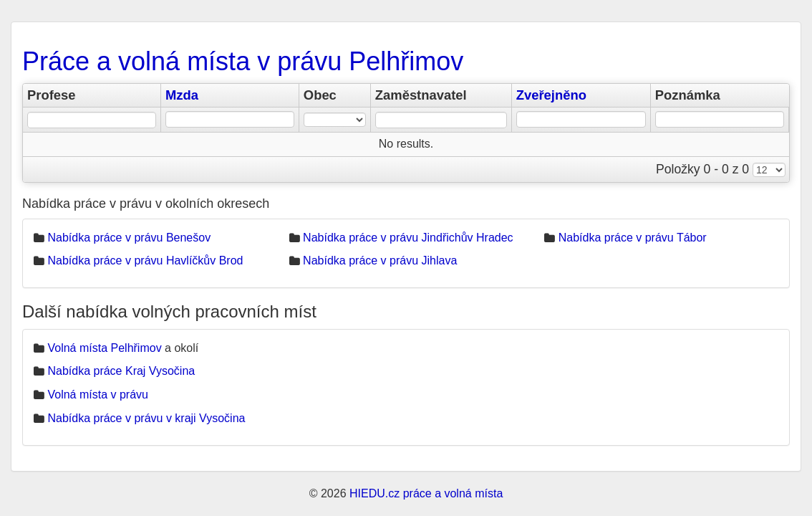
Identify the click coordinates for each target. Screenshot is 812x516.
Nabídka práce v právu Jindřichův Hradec (408, 238)
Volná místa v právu (98, 395)
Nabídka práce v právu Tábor (633, 238)
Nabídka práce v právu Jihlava (380, 261)
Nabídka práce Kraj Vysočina (121, 371)
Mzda (182, 95)
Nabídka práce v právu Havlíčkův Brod (145, 261)
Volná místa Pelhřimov (104, 348)
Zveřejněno (551, 95)
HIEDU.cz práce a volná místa (426, 493)
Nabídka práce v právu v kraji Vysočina (146, 418)
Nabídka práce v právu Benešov (129, 238)
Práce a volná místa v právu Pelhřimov (243, 61)
